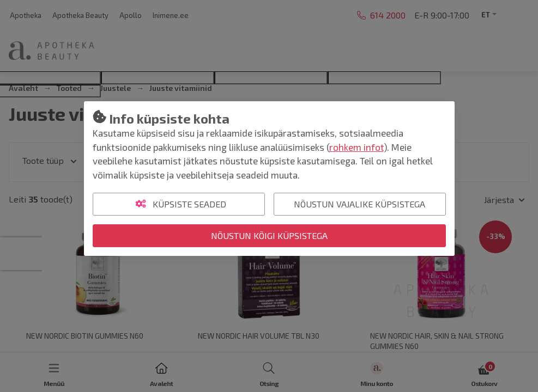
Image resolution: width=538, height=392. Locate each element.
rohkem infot (356, 147)
